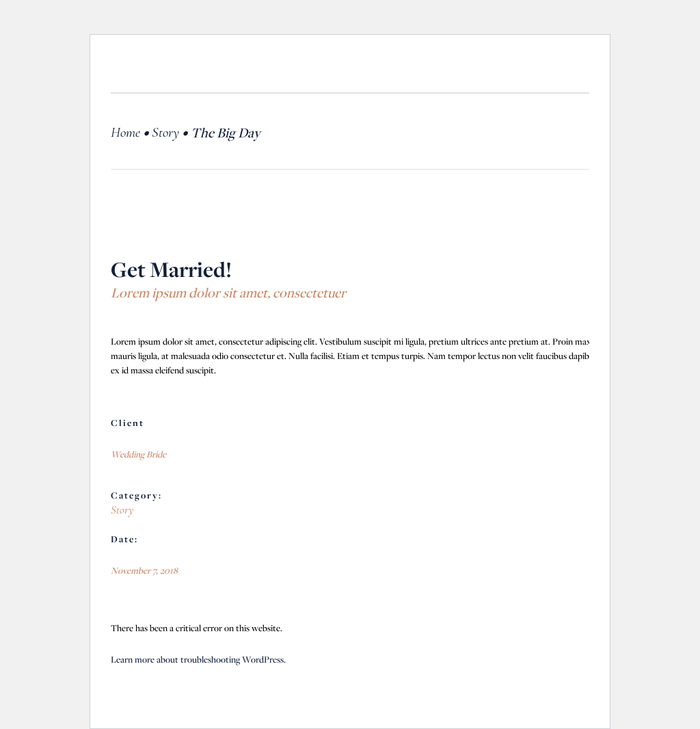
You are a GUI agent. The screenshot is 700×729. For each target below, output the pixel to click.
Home (125, 132)
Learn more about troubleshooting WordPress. (198, 659)
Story (165, 132)
